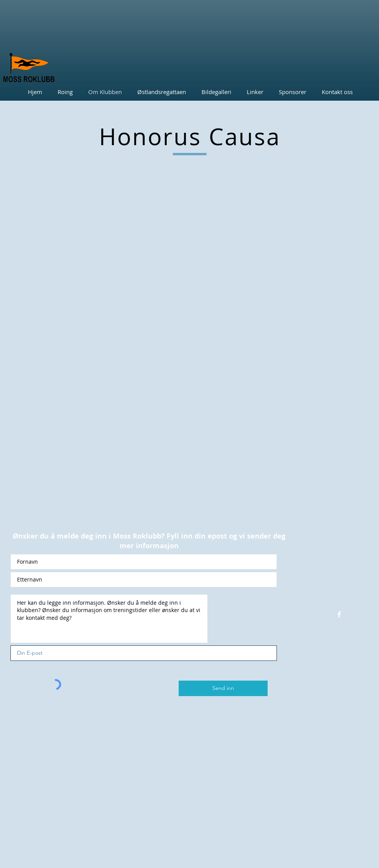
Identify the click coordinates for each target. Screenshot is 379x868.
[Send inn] (223, 688)
